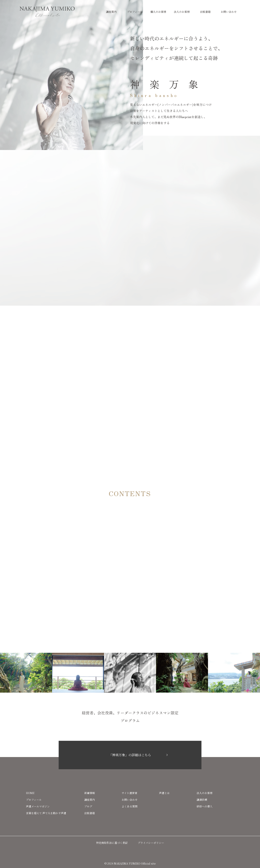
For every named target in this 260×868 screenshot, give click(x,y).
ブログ (88, 806)
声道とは (164, 793)
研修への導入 (205, 806)
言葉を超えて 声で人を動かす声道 (46, 813)
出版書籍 (205, 12)
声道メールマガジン (38, 806)
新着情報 (90, 793)
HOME (30, 793)
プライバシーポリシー (151, 843)
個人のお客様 (158, 12)
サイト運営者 (129, 793)
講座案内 (111, 12)
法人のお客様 (182, 12)
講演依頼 (202, 800)
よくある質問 (130, 806)
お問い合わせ (229, 12)
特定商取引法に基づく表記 (112, 843)
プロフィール (135, 12)
